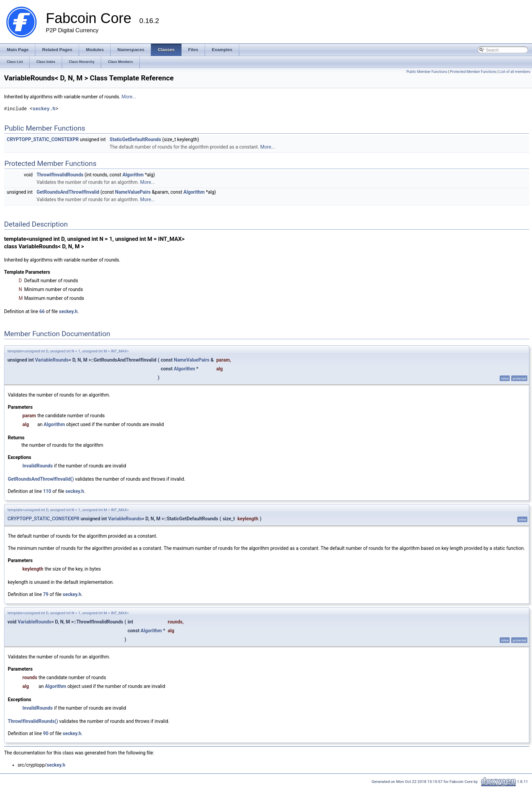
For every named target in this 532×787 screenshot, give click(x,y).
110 (47, 491)
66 (42, 311)
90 (46, 733)
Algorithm (133, 175)
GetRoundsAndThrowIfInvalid (68, 192)
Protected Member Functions (473, 72)
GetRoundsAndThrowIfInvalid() (41, 479)
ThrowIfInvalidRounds (60, 175)
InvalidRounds (37, 466)
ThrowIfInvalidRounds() (33, 721)
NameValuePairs (133, 192)
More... (129, 97)
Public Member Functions (427, 72)
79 (46, 594)
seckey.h (44, 109)
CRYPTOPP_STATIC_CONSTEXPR (43, 139)
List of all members (515, 72)
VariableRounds (52, 360)
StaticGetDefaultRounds (135, 139)
